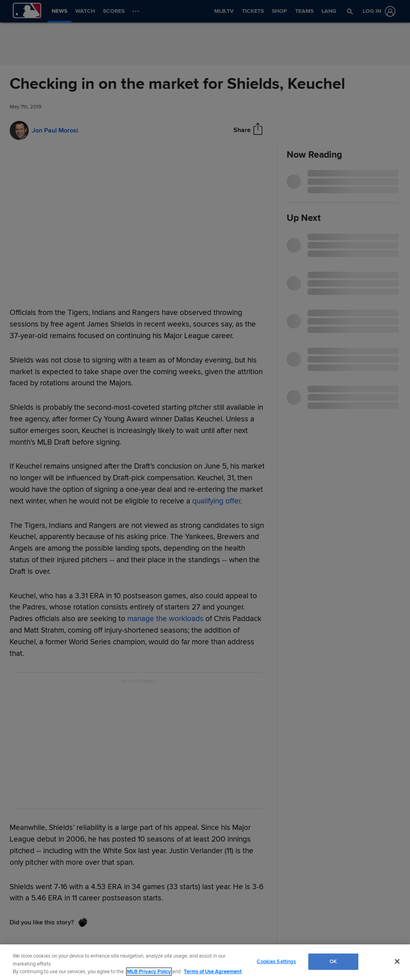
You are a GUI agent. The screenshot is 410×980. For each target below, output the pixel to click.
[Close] (397, 961)
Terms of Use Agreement (213, 972)
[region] (205, 962)
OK (333, 961)
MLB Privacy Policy (149, 972)
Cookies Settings (276, 961)
